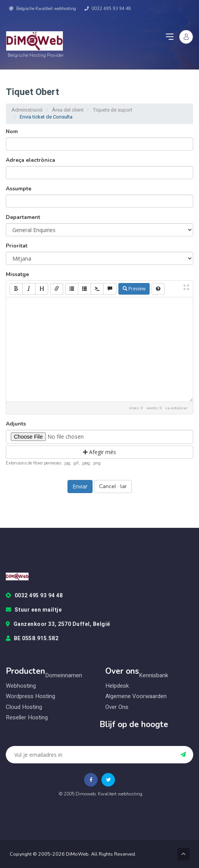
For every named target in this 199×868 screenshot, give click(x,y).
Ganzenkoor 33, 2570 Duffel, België (58, 624)
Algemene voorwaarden (136, 696)
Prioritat (17, 246)
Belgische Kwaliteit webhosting (43, 9)
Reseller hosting (27, 718)
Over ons (117, 707)
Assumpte (19, 189)
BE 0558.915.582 (32, 639)
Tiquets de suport (113, 110)
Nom (12, 131)
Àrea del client (68, 110)
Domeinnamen (64, 676)
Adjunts (16, 424)
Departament (23, 217)
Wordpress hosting (30, 696)
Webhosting (21, 686)
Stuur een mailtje (34, 610)
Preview (134, 289)
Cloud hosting (24, 707)
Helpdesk (117, 686)
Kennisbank (153, 676)
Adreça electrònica (30, 160)
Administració (27, 110)
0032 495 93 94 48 (108, 9)
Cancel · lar (113, 486)
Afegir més (99, 452)
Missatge (17, 274)
